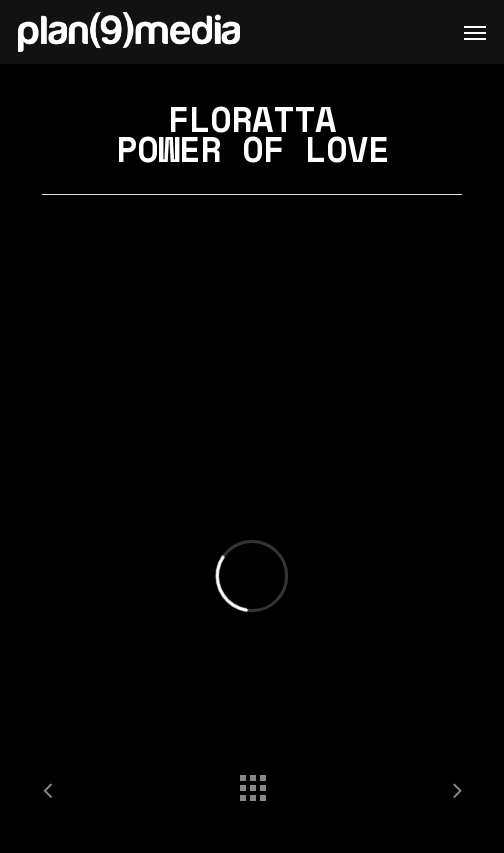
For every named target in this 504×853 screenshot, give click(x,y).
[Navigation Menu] (475, 32)
